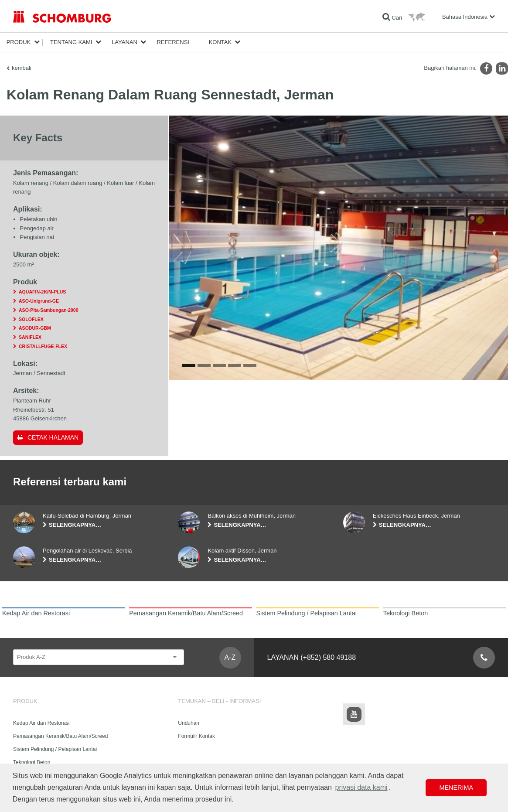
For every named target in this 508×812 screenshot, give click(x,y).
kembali (22, 68)
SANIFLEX (30, 337)
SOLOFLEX (31, 319)
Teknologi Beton (32, 762)
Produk (19, 42)
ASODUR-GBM (35, 328)
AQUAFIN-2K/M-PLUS (42, 292)
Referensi (173, 42)
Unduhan (189, 723)
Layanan (124, 42)
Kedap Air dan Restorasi (41, 723)
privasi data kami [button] (361, 787)
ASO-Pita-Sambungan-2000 (49, 310)
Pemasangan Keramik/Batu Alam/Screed (60, 736)
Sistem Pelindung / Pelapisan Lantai (55, 749)
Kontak (220, 42)
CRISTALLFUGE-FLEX (43, 346)
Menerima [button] (456, 788)
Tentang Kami (71, 42)
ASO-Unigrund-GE (39, 301)
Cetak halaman (53, 437)
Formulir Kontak (196, 736)
